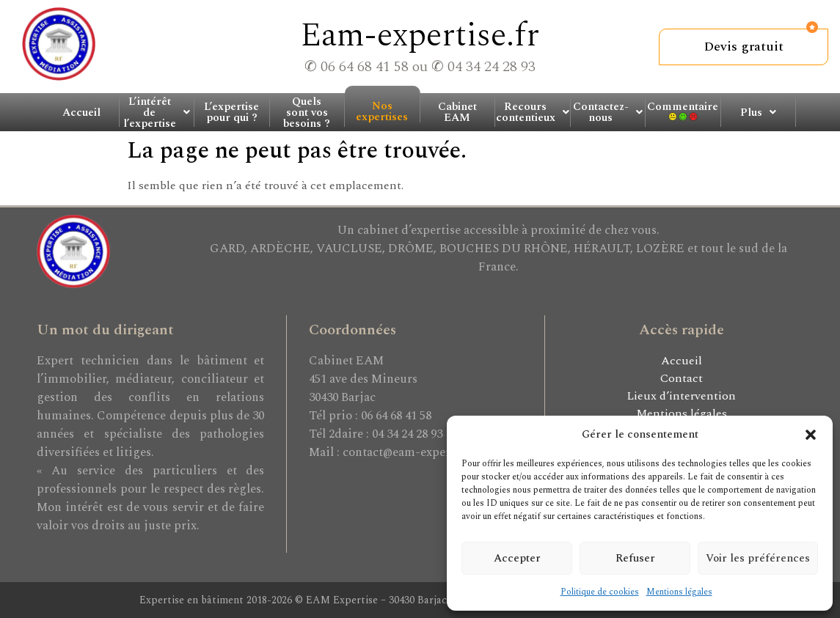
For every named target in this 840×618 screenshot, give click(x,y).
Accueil (81, 113)
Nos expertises (382, 110)
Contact (682, 378)
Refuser (635, 558)
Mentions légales (679, 592)
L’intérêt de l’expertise (157, 112)
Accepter (517, 558)
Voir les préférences (758, 558)
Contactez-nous (608, 112)
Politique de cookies (600, 592)
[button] (811, 435)
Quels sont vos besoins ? (307, 112)
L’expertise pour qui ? (231, 112)
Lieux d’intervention (681, 396)
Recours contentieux (533, 112)
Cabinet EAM (457, 112)
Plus (758, 113)
